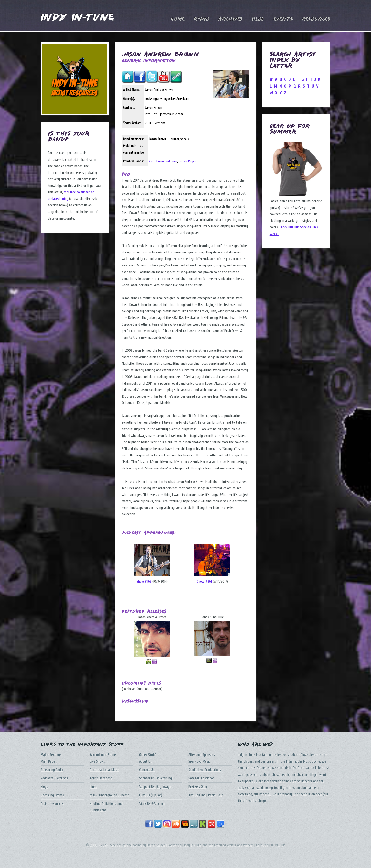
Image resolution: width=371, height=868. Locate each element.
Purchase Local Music (105, 770)
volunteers (305, 781)
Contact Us (147, 770)
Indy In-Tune (77, 18)
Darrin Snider (156, 845)
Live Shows (97, 761)
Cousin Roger (187, 161)
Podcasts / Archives (54, 778)
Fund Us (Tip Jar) (151, 795)
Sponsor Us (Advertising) (156, 778)
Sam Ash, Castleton (201, 778)
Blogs (44, 787)
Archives (230, 19)
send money (265, 788)
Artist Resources (52, 804)
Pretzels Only (198, 787)
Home (178, 19)
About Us (145, 761)
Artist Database (101, 778)
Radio (202, 19)
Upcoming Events (52, 795)
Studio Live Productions (205, 770)
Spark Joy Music (199, 761)
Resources (316, 19)
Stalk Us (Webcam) (152, 804)
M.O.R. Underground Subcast (110, 795)
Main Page (48, 761)
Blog (258, 19)
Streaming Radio (52, 770)
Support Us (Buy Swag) (155, 787)
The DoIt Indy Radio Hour (206, 795)
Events (283, 19)
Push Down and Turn (163, 161)
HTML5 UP (278, 845)
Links (93, 787)
